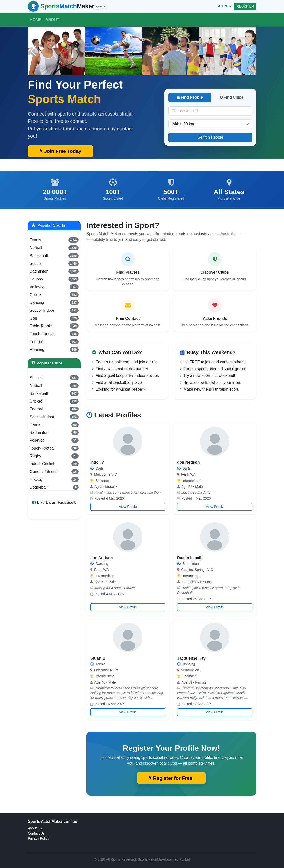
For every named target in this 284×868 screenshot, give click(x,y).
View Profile (128, 507)
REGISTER (245, 6)
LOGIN (225, 6)
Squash (54, 279)
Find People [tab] (190, 97)
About (52, 20)
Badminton (54, 271)
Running (54, 349)
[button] (250, 51)
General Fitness (54, 472)
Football (54, 342)
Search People (210, 137)
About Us (35, 828)
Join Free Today (61, 151)
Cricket (54, 295)
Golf (54, 318)
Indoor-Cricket (54, 464)
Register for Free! (171, 778)
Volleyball (54, 287)
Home (36, 20)
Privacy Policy (38, 838)
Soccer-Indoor (54, 310)
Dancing (54, 302)
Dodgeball (54, 487)
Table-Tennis (54, 326)
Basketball (54, 256)
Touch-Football (54, 334)
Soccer (54, 263)
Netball (54, 248)
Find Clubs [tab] (232, 97)
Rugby (54, 456)
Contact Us (36, 833)
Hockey (54, 479)
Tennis (54, 240)
